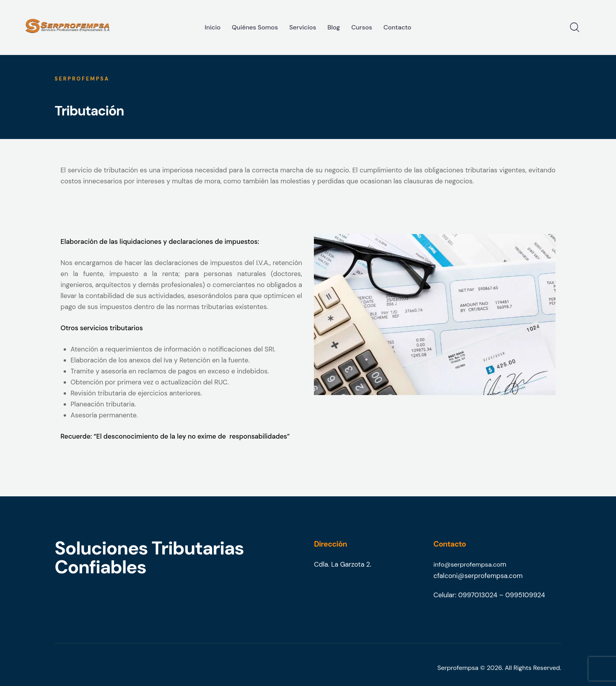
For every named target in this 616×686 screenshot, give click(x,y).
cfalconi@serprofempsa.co (475, 575)
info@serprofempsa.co (468, 564)
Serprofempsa (458, 667)
